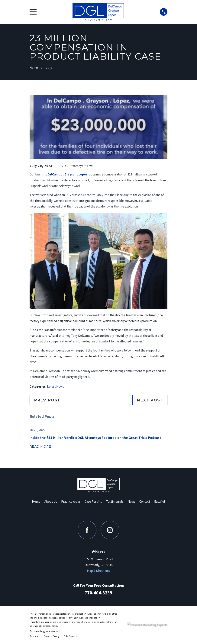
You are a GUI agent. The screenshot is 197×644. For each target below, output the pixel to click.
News (131, 502)
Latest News (55, 387)
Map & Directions (98, 571)
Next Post (150, 400)
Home (36, 502)
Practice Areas (71, 502)
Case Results (93, 502)
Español (160, 502)
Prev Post (47, 400)
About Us (51, 502)
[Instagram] (110, 530)
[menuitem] (34, 636)
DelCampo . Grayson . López (68, 174)
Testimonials (115, 502)
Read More (40, 447)
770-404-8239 (98, 593)
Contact (145, 502)
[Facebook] (87, 530)
